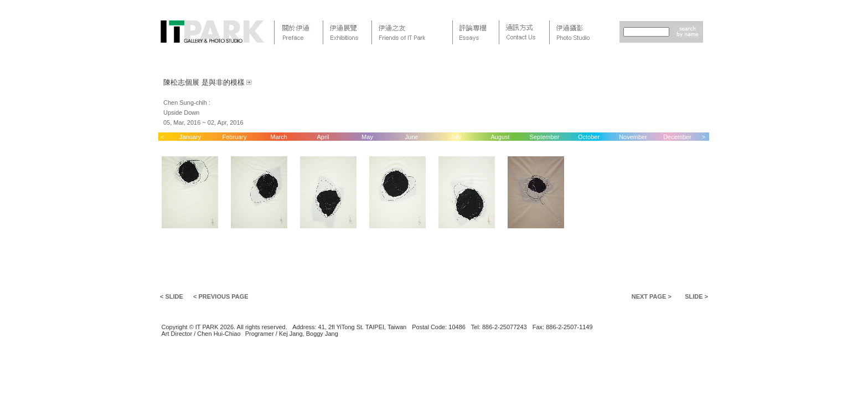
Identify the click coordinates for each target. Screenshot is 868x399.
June (412, 137)
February (234, 137)
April (323, 137)
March (279, 137)
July (456, 137)
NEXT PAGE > (652, 296)
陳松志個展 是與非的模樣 (204, 82)
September (545, 137)
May (367, 137)
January (190, 137)
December (677, 137)
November (633, 137)
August (500, 137)
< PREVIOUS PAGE (221, 296)
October (589, 137)
